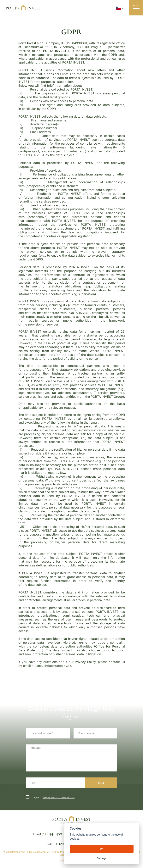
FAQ (50, 844)
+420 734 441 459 (47, 833)
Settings (102, 858)
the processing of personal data (59, 797)
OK (102, 849)
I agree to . (51, 797)
